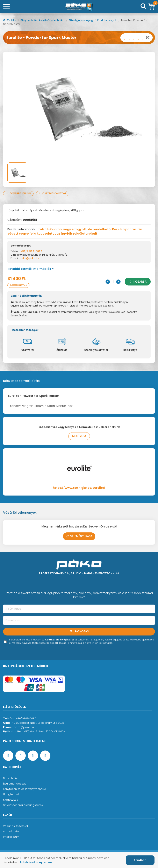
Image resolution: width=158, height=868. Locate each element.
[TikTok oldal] (45, 756)
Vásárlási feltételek (16, 826)
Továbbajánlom (18, 194)
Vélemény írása (79, 536)
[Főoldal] (79, 7)
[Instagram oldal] (33, 756)
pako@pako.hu (29, 258)
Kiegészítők (10, 800)
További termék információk (31, 269)
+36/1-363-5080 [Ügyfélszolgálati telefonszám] (26, 718)
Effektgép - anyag (81, 20)
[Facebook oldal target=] (8, 756)
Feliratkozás (79, 631)
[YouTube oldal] (21, 756)
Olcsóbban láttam (18, 285)
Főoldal (10, 20)
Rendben (140, 860)
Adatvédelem (12, 831)
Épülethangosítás (15, 784)
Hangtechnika (12, 794)
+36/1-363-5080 (31, 251)
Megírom (79, 436)
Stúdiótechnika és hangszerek (23, 805)
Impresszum (11, 837)
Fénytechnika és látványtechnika (43, 20)
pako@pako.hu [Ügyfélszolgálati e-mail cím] (24, 727)
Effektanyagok (107, 20)
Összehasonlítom (52, 194)
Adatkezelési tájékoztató (61, 640)
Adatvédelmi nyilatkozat (38, 862)
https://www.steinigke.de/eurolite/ (79, 488)
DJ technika (11, 778)
